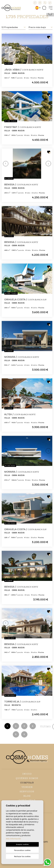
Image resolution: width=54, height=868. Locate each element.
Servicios (27, 791)
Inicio (27, 774)
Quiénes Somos (27, 778)
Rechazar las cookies (22, 856)
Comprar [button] (27, 783)
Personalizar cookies (22, 850)
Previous (6, 49)
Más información (13, 839)
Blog (27, 796)
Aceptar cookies (22, 844)
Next (48, 49)
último (45, 727)
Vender (27, 787)
